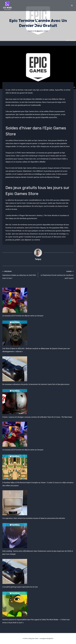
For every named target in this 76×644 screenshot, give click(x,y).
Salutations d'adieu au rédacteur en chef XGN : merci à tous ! (19, 275)
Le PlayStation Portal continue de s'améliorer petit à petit (57, 275)
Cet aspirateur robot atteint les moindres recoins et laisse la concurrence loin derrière (34, 518)
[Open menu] (72, 5)
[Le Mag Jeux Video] (7, 5)
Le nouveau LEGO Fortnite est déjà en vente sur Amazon (23, 316)
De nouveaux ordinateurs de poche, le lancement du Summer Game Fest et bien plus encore (36, 384)
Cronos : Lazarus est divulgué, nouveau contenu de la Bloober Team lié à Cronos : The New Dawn (37, 417)
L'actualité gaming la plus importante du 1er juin (20, 587)
